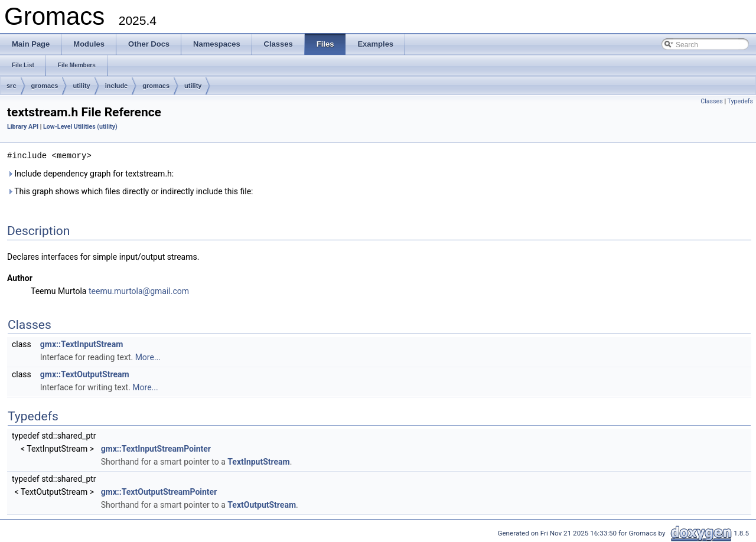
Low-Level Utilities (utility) (80, 127)
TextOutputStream (262, 504)
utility (81, 86)
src (12, 86)
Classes (711, 101)
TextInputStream (258, 461)
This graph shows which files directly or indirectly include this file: (130, 191)
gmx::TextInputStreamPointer (156, 448)
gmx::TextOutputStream (85, 374)
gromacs (45, 86)
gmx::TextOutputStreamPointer (159, 491)
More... (148, 357)
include (117, 86)
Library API (23, 127)
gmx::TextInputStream (82, 344)
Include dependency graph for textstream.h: (90, 173)
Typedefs (740, 101)
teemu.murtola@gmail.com (139, 290)
